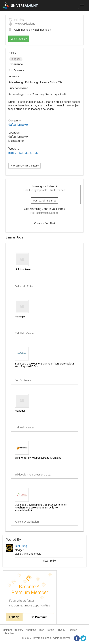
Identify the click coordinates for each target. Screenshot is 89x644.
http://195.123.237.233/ (24, 153)
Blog (42, 630)
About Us (31, 630)
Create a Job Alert (45, 223)
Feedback (10, 633)
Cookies (72, 630)
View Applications (22, 24)
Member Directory (13, 630)
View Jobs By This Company (24, 166)
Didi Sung (21, 546)
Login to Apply (19, 39)
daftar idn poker (19, 125)
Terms (50, 630)
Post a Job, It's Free (45, 201)
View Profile (49, 561)
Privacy (61, 630)
